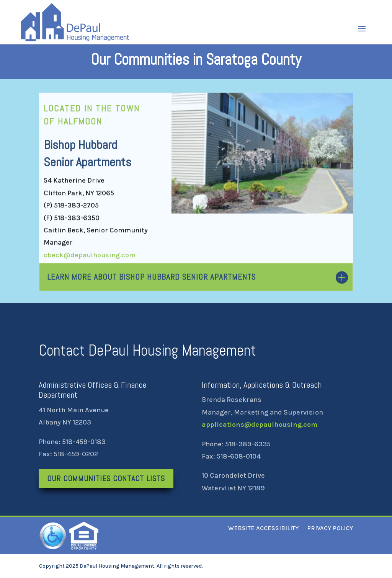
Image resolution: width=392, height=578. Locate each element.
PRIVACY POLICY (330, 528)
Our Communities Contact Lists (106, 478)
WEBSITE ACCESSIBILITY (263, 528)
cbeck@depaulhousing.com (90, 256)
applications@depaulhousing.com (260, 425)
